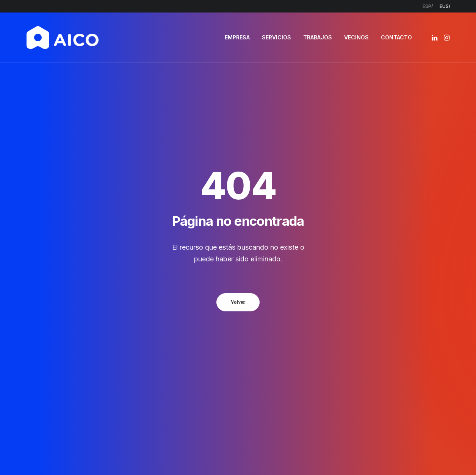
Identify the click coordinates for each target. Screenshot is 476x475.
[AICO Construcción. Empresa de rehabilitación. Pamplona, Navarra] (63, 37)
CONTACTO (396, 37)
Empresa (197, 341)
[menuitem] (428, 6)
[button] (435, 37)
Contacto (199, 381)
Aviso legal (178, 456)
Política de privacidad (224, 456)
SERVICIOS (276, 37)
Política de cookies (283, 456)
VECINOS (356, 37)
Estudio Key (348, 456)
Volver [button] (238, 201)
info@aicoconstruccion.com (411, 342)
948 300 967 (395, 352)
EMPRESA (237, 37)
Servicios (197, 352)
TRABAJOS (318, 37)
